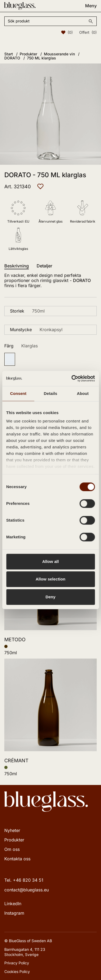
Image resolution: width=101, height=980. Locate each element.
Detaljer (44, 266)
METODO (15, 640)
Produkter (14, 840)
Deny (50, 597)
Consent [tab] (18, 393)
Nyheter (12, 830)
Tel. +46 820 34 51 (24, 880)
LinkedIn (13, 904)
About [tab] (83, 393)
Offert (88, 32)
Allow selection (50, 579)
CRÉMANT (16, 761)
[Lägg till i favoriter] (40, 186)
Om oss (12, 849)
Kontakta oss (17, 859)
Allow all (51, 561)
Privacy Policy (17, 963)
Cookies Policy (17, 971)
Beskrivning (17, 266)
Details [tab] (51, 393)
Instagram (14, 913)
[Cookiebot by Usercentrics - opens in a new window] (72, 378)
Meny (91, 6)
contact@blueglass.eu (27, 890)
